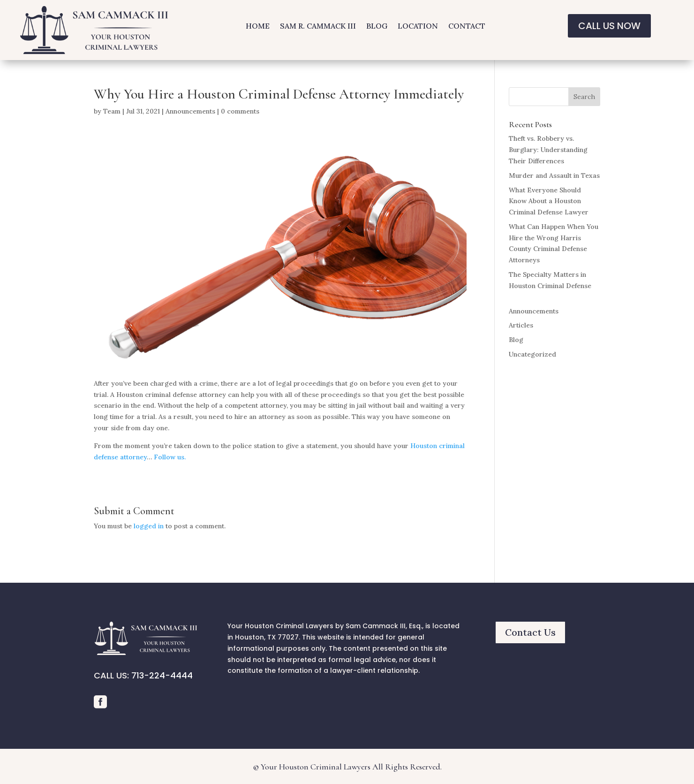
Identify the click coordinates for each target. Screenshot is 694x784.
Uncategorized (532, 354)
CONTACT (467, 27)
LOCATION (418, 27)
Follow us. (170, 457)
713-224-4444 (162, 675)
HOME (258, 27)
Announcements (190, 111)
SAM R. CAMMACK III (318, 27)
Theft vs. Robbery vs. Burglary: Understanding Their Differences (548, 150)
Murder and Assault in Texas (554, 175)
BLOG (377, 27)
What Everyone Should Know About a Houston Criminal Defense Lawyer (549, 201)
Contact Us (530, 632)
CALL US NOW (609, 26)
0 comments (240, 111)
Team (112, 111)
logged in (149, 526)
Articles (521, 325)
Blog (516, 340)
